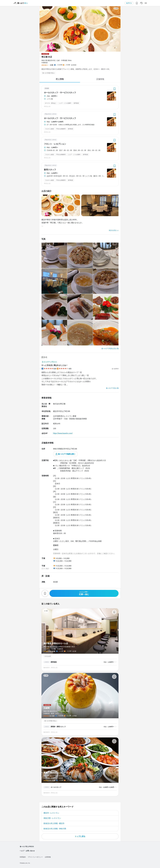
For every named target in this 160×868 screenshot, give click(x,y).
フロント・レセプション (55, 144)
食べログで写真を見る (109, 349)
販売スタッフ (50, 170)
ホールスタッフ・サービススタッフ (60, 93)
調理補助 (54, 662)
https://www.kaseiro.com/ (63, 433)
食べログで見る (111, 388)
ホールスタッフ (56, 787)
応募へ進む (84, 593)
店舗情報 (100, 79)
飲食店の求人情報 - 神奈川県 (55, 829)
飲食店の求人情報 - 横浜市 (54, 823)
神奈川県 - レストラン (52, 818)
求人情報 (60, 79)
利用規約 (23, 857)
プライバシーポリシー (35, 857)
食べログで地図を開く (67, 454)
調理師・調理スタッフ (58, 727)
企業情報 (48, 857)
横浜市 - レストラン (51, 813)
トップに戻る (80, 836)
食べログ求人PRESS (27, 847)
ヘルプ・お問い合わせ (27, 851)
